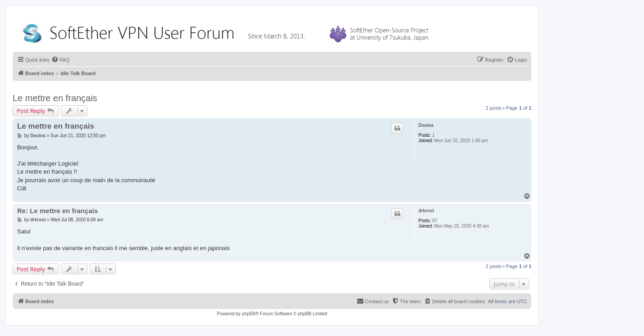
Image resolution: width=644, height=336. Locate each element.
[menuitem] (60, 60)
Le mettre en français (55, 98)
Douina (426, 125)
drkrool (426, 211)
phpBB (249, 314)
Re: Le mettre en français (57, 211)
